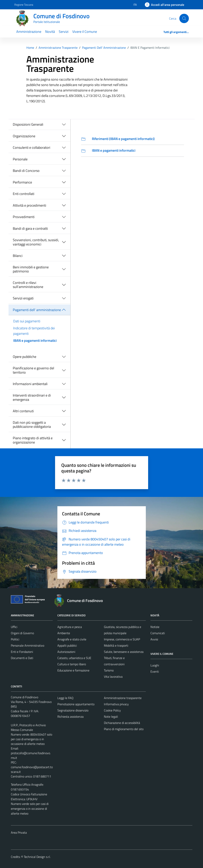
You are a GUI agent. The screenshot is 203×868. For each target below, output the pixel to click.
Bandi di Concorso (26, 171)
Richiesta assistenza (70, 717)
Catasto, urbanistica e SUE (74, 658)
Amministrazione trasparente (123, 698)
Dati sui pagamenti (27, 321)
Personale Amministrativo (28, 645)
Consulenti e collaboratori (32, 147)
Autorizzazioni (66, 652)
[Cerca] (184, 18)
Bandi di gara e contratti (30, 228)
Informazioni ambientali (30, 384)
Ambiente (64, 633)
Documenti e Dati (22, 658)
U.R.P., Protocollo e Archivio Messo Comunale (28, 727)
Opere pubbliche (25, 357)
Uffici (14, 627)
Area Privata (19, 832)
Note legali (111, 717)
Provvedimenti (24, 217)
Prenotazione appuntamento (76, 704)
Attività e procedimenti (29, 205)
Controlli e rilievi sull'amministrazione (28, 285)
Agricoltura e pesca (70, 627)
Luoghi (155, 665)
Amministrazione (29, 32)
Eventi (155, 671)
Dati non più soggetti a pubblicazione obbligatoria (32, 425)
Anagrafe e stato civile (72, 639)
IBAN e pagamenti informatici (35, 341)
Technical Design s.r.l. (37, 857)
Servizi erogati (23, 298)
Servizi (64, 32)
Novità (50, 32)
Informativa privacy (116, 704)
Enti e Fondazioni (22, 652)
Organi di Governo (22, 633)
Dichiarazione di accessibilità (122, 723)
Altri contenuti (23, 411)
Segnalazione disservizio (73, 710)
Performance (22, 182)
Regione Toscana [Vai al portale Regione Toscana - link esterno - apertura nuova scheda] (24, 5)
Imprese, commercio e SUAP (122, 639)
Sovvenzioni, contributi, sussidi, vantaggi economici (36, 242)
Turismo (109, 670)
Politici (15, 639)
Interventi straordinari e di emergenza (32, 397)
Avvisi (154, 639)
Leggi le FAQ (65, 698)
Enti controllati (24, 194)
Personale (20, 159)
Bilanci (18, 256)
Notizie (155, 627)
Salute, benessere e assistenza (124, 652)
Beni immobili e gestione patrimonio (31, 269)
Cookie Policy (112, 710)
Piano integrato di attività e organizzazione (33, 440)
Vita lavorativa (113, 677)
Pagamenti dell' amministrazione (37, 310)
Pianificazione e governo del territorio (33, 370)
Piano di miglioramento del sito (124, 729)
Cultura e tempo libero (72, 664)
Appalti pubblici (67, 645)
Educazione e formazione (73, 670)
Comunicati (158, 633)
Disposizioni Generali (28, 124)
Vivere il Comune (85, 32)
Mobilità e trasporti (116, 645)
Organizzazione (24, 136)
